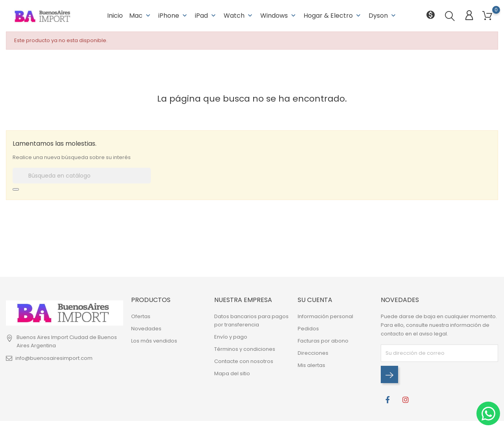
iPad (206, 16)
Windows (279, 16)
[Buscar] (82, 176)
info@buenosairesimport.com (54, 358)
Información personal (325, 316)
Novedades (146, 329)
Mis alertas (311, 365)
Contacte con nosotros (244, 361)
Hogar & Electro (333, 16)
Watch (239, 16)
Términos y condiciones (245, 349)
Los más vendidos (154, 341)
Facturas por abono (323, 341)
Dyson (383, 16)
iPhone (173, 16)
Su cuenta (315, 300)
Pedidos (308, 329)
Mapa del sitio (232, 373)
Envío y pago (231, 337)
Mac (141, 16)
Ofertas (141, 316)
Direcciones (313, 353)
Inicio (115, 16)
